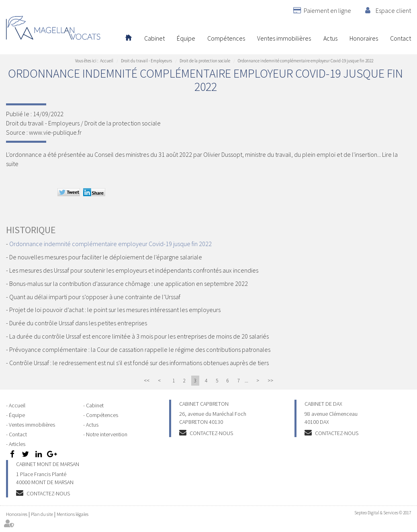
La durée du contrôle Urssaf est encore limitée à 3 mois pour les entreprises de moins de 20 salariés (139, 336)
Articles (17, 444)
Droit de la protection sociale (205, 61)
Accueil (128, 38)
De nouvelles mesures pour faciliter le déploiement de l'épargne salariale (106, 257)
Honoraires (364, 38)
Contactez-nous (211, 433)
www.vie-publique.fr (55, 132)
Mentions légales (73, 514)
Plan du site (42, 514)
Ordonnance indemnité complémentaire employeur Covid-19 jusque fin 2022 (306, 61)
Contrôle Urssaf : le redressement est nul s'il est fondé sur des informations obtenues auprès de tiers (139, 363)
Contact (401, 38)
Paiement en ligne (327, 10)
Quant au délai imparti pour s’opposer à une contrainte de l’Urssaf (95, 297)
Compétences (226, 38)
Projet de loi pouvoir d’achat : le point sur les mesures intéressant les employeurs (115, 310)
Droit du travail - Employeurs (146, 61)
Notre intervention (107, 434)
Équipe (186, 38)
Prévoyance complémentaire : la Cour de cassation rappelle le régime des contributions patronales (140, 349)
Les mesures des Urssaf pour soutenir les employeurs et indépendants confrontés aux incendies (134, 270)
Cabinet (154, 38)
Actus (330, 38)
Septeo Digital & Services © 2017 (383, 513)
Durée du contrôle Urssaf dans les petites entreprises (78, 323)
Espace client (393, 10)
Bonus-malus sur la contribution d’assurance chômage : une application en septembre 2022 (129, 283)
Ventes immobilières (284, 38)
